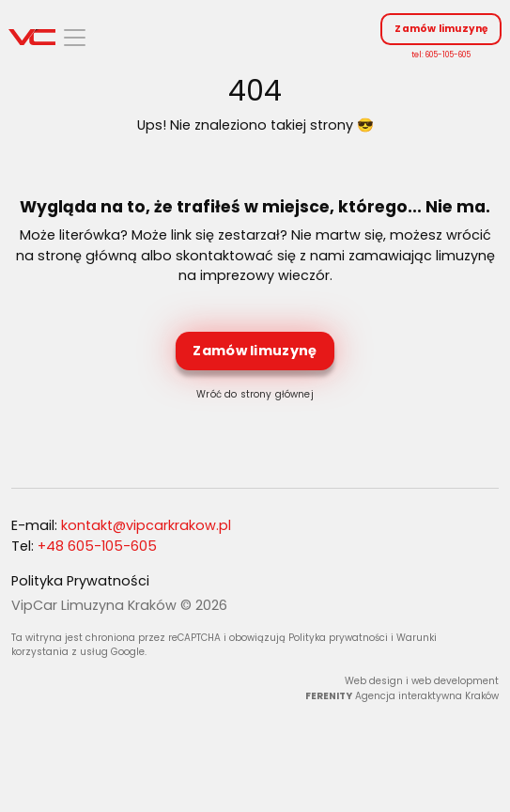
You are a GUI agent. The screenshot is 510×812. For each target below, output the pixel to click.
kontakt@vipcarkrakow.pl (146, 525)
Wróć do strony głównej (255, 394)
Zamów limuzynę (441, 29)
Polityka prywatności (338, 638)
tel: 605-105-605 (441, 55)
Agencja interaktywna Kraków (427, 696)
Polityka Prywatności (80, 581)
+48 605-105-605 (97, 546)
